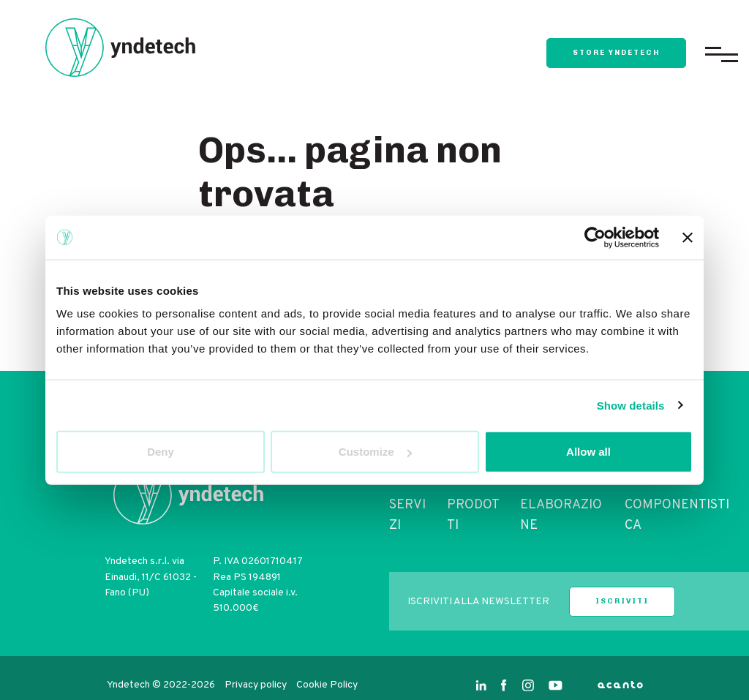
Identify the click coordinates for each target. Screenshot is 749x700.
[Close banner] (688, 237)
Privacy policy (257, 685)
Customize (375, 452)
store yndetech (616, 53)
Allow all (588, 452)
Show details (631, 405)
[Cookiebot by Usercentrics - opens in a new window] (595, 237)
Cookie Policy (327, 685)
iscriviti (622, 601)
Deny (161, 452)
